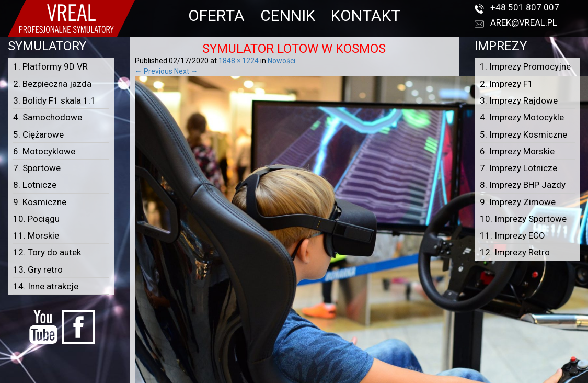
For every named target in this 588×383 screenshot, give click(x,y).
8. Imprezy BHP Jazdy (523, 185)
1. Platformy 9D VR (50, 66)
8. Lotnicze (35, 185)
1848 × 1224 (239, 61)
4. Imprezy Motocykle (522, 117)
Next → (186, 71)
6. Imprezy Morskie (517, 151)
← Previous (154, 71)
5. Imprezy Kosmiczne (523, 134)
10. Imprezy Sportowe (523, 219)
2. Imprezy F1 (506, 84)
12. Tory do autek (47, 252)
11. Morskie (36, 235)
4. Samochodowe (48, 117)
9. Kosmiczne (40, 202)
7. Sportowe (37, 168)
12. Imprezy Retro (515, 252)
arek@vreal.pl (524, 22)
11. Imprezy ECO (512, 235)
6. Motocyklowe (44, 151)
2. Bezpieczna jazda (52, 84)
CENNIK (288, 15)
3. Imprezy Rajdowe (519, 100)
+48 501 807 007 (525, 7)
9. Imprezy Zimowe (518, 202)
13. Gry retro (38, 269)
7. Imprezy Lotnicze (518, 168)
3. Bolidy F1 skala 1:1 (54, 100)
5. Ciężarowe (38, 134)
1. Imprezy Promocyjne (525, 66)
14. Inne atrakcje (46, 286)
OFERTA (216, 15)
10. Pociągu (36, 219)
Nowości (281, 61)
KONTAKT (366, 15)
